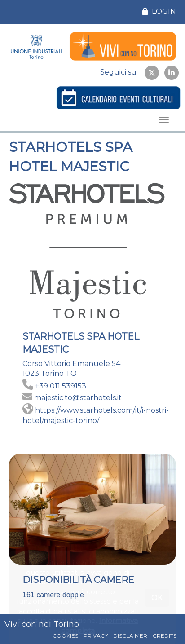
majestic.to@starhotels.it (78, 398)
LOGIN (159, 11)
